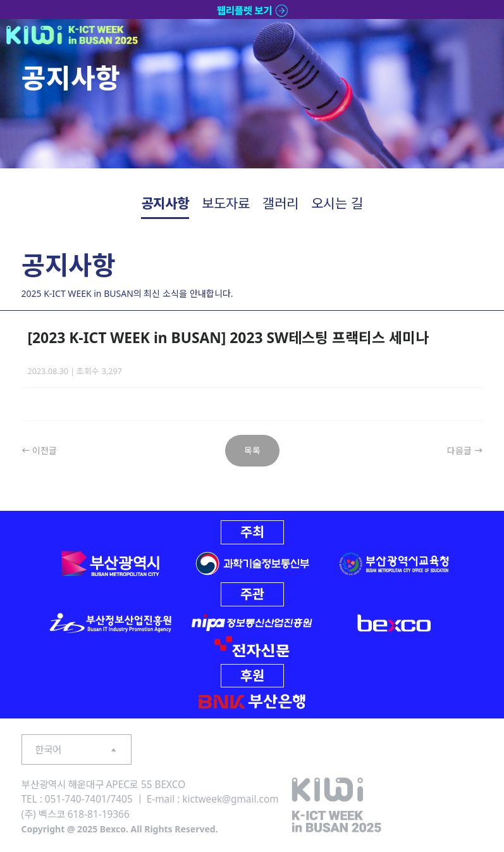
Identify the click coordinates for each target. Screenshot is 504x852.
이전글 (40, 450)
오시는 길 (337, 203)
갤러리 (280, 203)
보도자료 (226, 203)
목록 (252, 450)
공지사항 (165, 203)
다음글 (465, 450)
